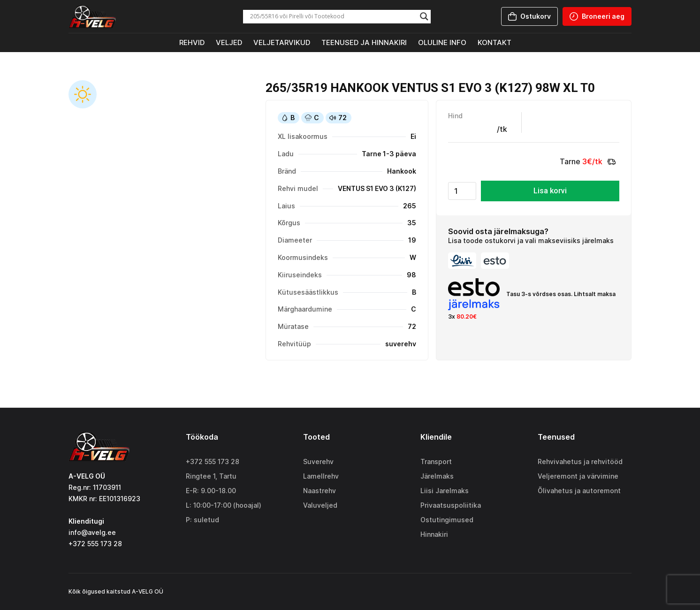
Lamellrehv (321, 476)
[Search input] (333, 16)
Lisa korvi (550, 191)
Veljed (229, 42)
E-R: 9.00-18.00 (211, 491)
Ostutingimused (447, 520)
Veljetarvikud (282, 42)
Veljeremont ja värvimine (578, 476)
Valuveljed (320, 505)
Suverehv (318, 461)
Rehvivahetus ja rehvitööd (580, 461)
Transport (436, 461)
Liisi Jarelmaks (445, 491)
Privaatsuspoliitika (451, 505)
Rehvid (192, 42)
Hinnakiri (434, 534)
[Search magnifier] (424, 16)
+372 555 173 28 (213, 461)
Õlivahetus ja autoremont (579, 491)
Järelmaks (437, 476)
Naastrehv (320, 491)
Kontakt (495, 42)
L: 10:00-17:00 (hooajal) (224, 505)
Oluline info (442, 42)
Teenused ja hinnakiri (364, 42)
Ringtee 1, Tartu (211, 476)
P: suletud (202, 520)
